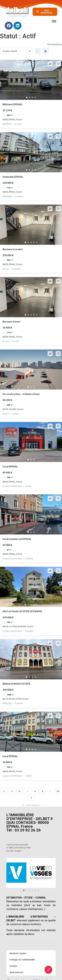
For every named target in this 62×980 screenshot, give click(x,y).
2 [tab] (30, 97)
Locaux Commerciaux (12, 486)
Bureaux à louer (12, 321)
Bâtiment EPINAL (12, 104)
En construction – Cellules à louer (21, 394)
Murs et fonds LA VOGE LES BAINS (22, 611)
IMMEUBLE (7, 196)
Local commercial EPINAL (17, 539)
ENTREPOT (7, 124)
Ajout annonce (16, 972)
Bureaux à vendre (13, 249)
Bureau (6, 269)
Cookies (14, 966)
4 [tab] (35, 97)
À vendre (19, 196)
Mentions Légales (18, 953)
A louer (18, 124)
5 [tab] (37, 242)
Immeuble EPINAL (13, 177)
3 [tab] (32, 97)
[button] (10, 873)
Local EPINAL (10, 466)
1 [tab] (27, 97)
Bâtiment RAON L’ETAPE (16, 684)
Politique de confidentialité (22, 960)
